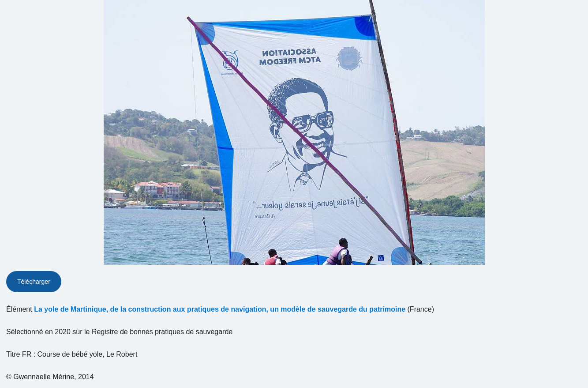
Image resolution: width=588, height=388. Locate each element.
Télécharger (34, 282)
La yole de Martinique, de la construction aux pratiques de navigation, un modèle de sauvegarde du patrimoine (220, 309)
